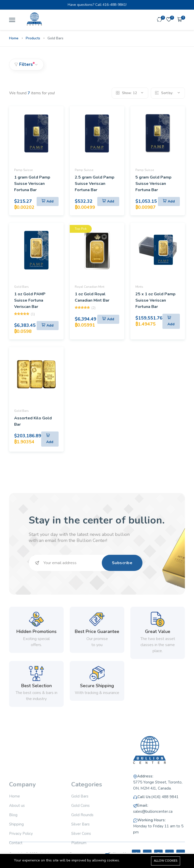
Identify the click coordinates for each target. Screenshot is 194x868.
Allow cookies (166, 861)
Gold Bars (21, 287)
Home (14, 38)
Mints (139, 287)
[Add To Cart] (48, 201)
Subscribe (122, 563)
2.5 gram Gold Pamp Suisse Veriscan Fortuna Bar (95, 184)
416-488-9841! (115, 5)
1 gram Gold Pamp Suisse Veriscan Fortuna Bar (32, 184)
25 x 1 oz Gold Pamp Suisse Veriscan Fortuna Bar (155, 300)
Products (33, 38)
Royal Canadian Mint (90, 287)
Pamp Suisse (23, 170)
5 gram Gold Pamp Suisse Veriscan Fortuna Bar (153, 184)
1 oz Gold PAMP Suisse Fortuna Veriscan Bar (30, 300)
